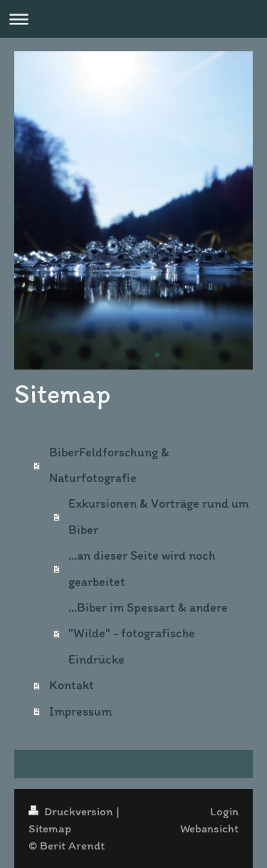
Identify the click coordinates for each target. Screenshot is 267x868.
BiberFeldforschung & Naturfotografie (109, 465)
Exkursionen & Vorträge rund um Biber (159, 516)
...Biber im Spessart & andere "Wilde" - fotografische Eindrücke (148, 633)
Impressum (80, 711)
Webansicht (209, 828)
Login (224, 811)
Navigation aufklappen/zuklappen (133, 19)
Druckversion (72, 811)
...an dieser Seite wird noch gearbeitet (142, 568)
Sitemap (50, 828)
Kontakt (72, 685)
